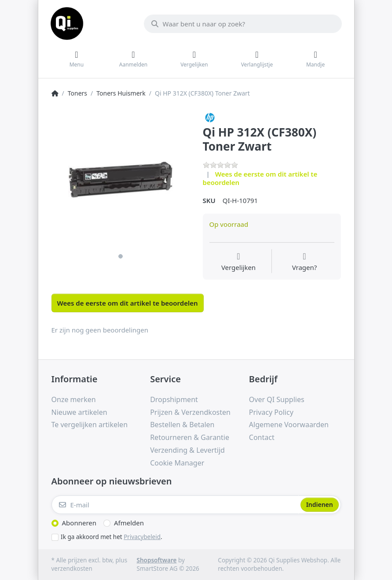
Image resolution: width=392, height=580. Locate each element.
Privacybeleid (142, 537)
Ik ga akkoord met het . (112, 537)
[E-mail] (175, 505)
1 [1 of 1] (121, 256)
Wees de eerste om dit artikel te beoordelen (260, 178)
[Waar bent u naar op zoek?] (243, 24)
